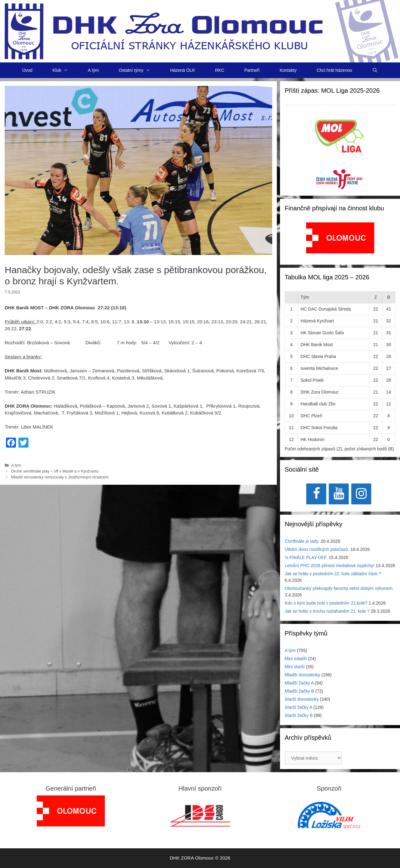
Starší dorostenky (302, 699)
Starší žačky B (299, 715)
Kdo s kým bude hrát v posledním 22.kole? (326, 603)
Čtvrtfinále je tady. (302, 541)
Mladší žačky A (299, 683)
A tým (93, 70)
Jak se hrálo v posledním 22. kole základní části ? (333, 574)
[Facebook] (316, 494)
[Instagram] (361, 494)
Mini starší (295, 667)
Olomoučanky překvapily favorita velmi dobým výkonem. (339, 588)
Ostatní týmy (139, 70)
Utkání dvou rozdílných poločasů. (317, 549)
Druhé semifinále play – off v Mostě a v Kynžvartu (55, 471)
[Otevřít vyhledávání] (375, 70)
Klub (65, 70)
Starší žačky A (298, 707)
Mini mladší (296, 659)
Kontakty (288, 70)
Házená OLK (182, 70)
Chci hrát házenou (334, 70)
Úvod (27, 70)
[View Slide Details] (340, 238)
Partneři (252, 70)
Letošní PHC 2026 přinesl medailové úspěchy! (330, 566)
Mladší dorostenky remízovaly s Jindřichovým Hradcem (60, 477)
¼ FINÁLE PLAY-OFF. (306, 557)
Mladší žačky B (299, 691)
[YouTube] (339, 494)
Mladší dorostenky (302, 675)
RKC (220, 70)
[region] (340, 241)
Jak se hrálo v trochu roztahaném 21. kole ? (327, 611)
